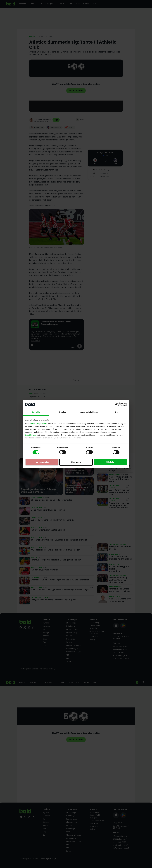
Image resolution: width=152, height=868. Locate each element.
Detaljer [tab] (63, 412)
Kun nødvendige (42, 462)
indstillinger (31, 435)
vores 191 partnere (39, 424)
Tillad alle (110, 462)
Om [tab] (116, 412)
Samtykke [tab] (36, 412)
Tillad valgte (76, 462)
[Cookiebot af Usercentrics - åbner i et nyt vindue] (116, 404)
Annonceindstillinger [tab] (89, 412)
